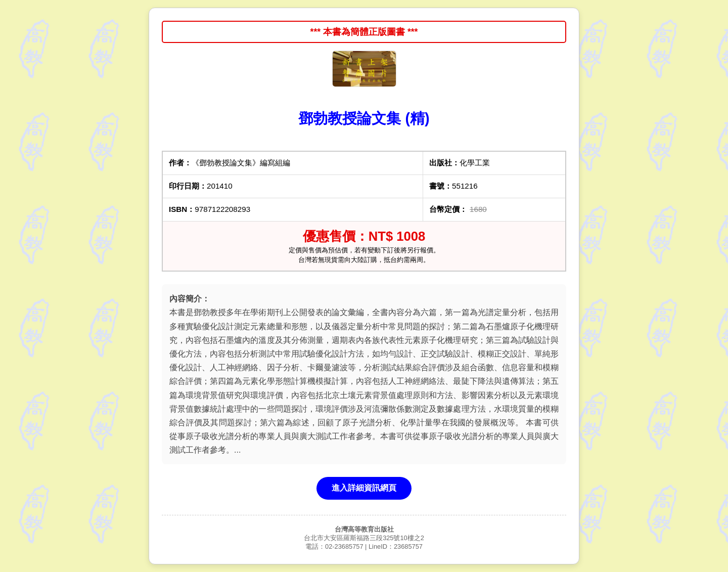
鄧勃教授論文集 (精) (364, 118)
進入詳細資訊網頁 (364, 488)
